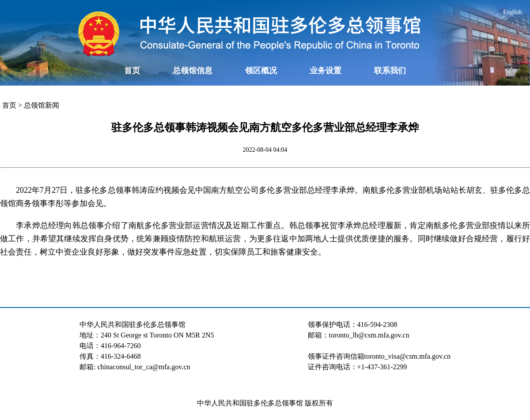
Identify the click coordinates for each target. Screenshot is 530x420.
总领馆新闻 (42, 105)
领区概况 (261, 71)
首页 (132, 71)
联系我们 (390, 71)
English (513, 12)
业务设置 (326, 71)
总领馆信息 (193, 71)
